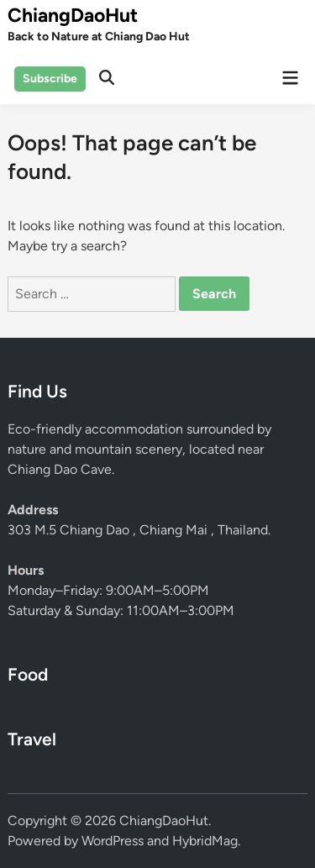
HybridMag (205, 841)
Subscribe (50, 79)
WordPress (113, 841)
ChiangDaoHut (73, 15)
